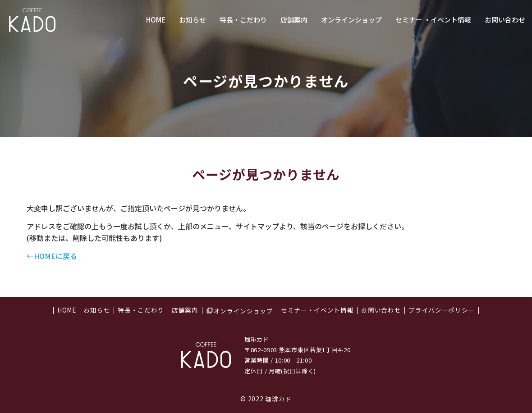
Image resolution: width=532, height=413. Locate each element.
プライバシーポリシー (442, 311)
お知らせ (193, 20)
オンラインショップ (351, 20)
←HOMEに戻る (52, 256)
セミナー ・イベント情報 (433, 20)
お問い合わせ (505, 20)
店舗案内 (294, 20)
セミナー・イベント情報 (317, 311)
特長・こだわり (243, 20)
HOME (156, 20)
